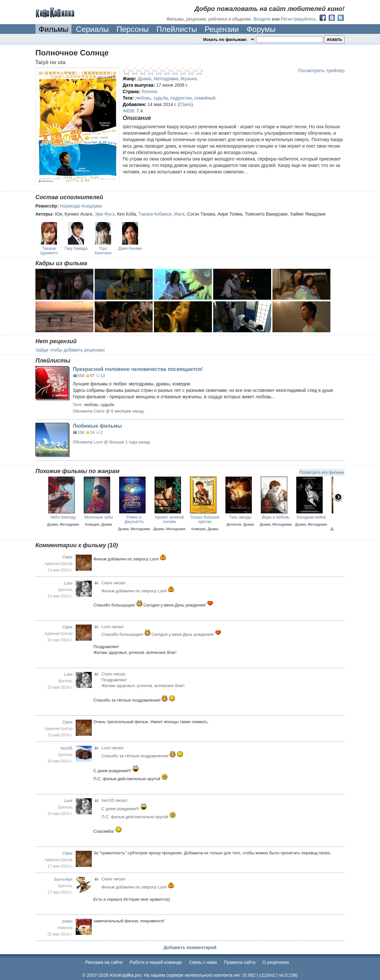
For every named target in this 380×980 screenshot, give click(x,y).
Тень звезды (240, 517)
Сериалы (92, 29)
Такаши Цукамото (49, 251)
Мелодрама (166, 79)
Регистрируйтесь (298, 19)
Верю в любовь (276, 517)
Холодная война (311, 517)
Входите (262, 19)
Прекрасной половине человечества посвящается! (138, 369)
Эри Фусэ (104, 214)
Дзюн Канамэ (130, 248)
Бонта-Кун (63, 879)
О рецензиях (276, 962)
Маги (179, 214)
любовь (143, 98)
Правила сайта (240, 962)
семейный (205, 98)
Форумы (261, 29)
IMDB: (129, 111)
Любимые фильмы (97, 426)
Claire (185, 104)
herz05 (66, 748)
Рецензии (222, 29)
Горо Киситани (103, 251)
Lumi (98, 442)
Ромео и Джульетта (134, 519)
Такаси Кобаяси (155, 214)
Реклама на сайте (104, 962)
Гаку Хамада (76, 248)
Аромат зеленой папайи (169, 519)
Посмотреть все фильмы (322, 472)
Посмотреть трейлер (321, 70)
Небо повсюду (63, 517)
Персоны (133, 29)
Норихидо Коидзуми (81, 206)
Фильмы (53, 29)
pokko (67, 921)
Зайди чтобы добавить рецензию (70, 350)
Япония (149, 92)
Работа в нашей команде (156, 962)
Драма (144, 79)
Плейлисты (177, 29)
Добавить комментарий (190, 947)
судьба (161, 98)
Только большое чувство (205, 519)
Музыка (189, 79)
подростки (181, 98)
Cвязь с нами (203, 962)
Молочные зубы (99, 517)
